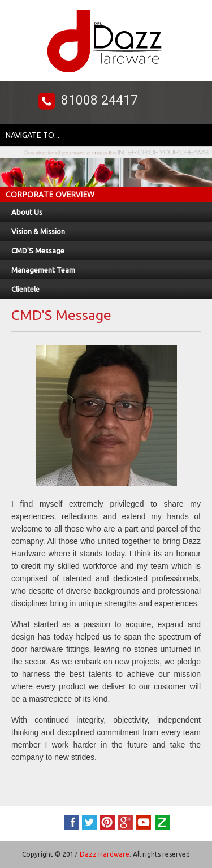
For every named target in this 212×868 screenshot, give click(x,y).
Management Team (43, 270)
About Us (27, 212)
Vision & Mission (38, 231)
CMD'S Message (38, 251)
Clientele (25, 289)
